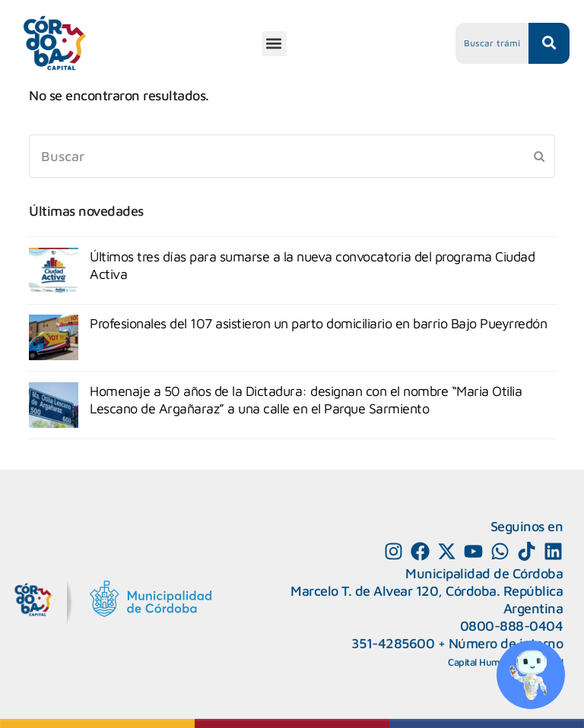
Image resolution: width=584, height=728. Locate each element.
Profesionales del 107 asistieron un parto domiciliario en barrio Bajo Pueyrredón (318, 323)
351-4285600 (393, 643)
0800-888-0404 (512, 626)
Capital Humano (482, 662)
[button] (274, 44)
